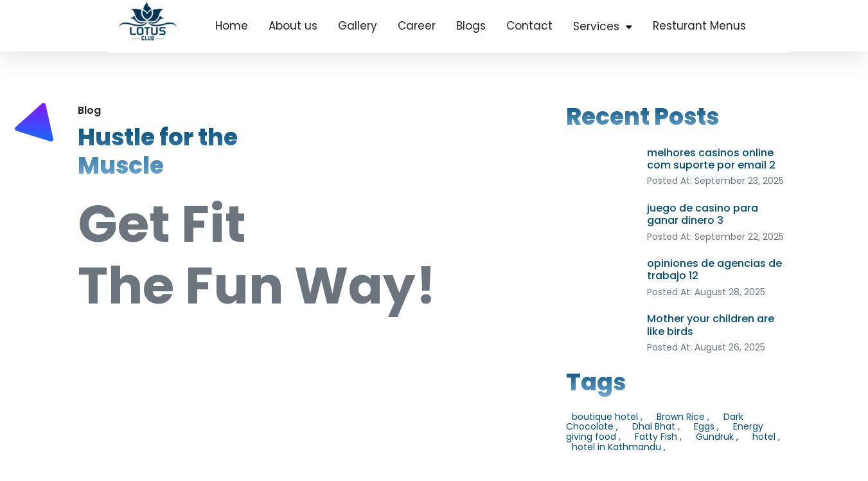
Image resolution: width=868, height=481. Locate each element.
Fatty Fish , (658, 437)
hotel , (766, 437)
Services (596, 27)
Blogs (471, 26)
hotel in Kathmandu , (619, 447)
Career (417, 26)
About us (293, 26)
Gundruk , (717, 437)
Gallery (358, 26)
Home (232, 26)
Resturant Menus (699, 26)
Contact (529, 26)
